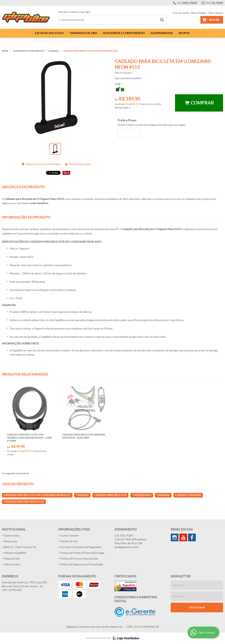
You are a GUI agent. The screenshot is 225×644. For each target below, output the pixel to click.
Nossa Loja (10, 541)
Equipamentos (162, 33)
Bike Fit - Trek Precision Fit (20, 547)
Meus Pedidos (199, 13)
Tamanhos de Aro (83, 33)
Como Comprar (70, 536)
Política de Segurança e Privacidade (82, 564)
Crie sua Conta (181, 13)
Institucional (14, 529)
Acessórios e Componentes (124, 33)
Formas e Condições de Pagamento (81, 547)
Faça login (85, 12)
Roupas (184, 33)
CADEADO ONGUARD (188, 495)
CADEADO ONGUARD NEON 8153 (24, 502)
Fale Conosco (216, 13)
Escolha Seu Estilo (49, 33)
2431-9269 (187, 3)
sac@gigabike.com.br (127, 547)
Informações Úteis (74, 529)
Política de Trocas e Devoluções (79, 559)
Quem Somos (12, 536)
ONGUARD (163, 495)
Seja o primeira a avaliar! (128, 78)
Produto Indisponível (85, 409)
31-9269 (214, 3)
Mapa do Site (12, 559)
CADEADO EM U (142, 495)
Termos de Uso (69, 541)
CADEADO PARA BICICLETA (110, 495)
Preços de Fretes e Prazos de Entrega (82, 553)
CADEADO (82, 495)
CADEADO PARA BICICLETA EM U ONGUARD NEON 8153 (37, 495)
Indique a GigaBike (15, 553)
